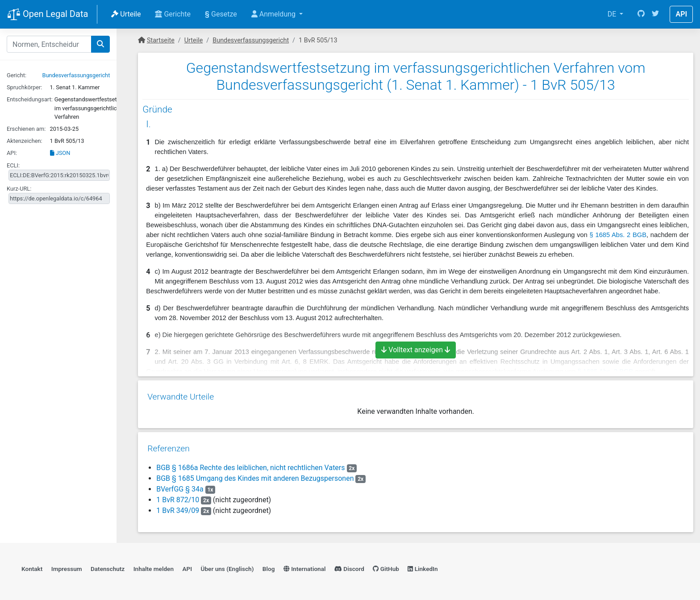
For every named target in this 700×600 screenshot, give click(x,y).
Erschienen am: (26, 129)
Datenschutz (108, 567)
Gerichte (173, 14)
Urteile (126, 14)
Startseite (161, 40)
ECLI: (13, 165)
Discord (349, 567)
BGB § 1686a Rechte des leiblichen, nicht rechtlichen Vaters (250, 465)
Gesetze (221, 14)
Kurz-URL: (19, 189)
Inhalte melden (154, 567)
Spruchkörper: (24, 87)
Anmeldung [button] (274, 14)
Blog (269, 567)
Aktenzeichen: (25, 141)
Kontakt (32, 567)
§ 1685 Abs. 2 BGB (618, 235)
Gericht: (17, 75)
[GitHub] (641, 14)
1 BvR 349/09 (177, 507)
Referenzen (168, 445)
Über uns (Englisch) (227, 567)
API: (12, 153)
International (305, 567)
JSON (60, 153)
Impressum (67, 567)
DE (613, 14)
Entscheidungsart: (30, 99)
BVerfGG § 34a (180, 486)
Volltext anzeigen (416, 350)
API (681, 14)
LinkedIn (423, 567)
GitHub (386, 567)
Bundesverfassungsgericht (76, 75)
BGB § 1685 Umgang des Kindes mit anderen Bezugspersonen (254, 475)
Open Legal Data (48, 15)
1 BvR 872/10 (177, 497)
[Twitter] (655, 14)
